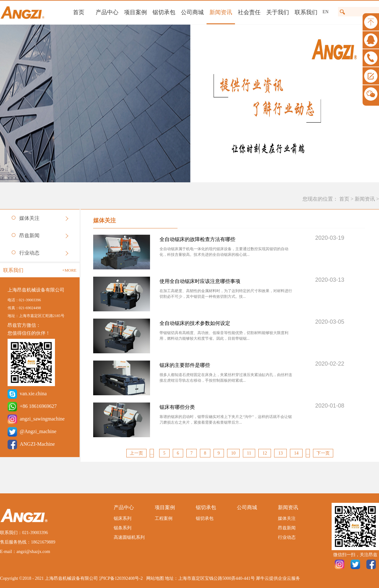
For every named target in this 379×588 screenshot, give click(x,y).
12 (265, 453)
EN (325, 12)
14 (296, 453)
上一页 (136, 453)
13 (280, 453)
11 (249, 453)
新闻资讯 (365, 199)
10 (233, 453)
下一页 (323, 453)
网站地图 (154, 578)
